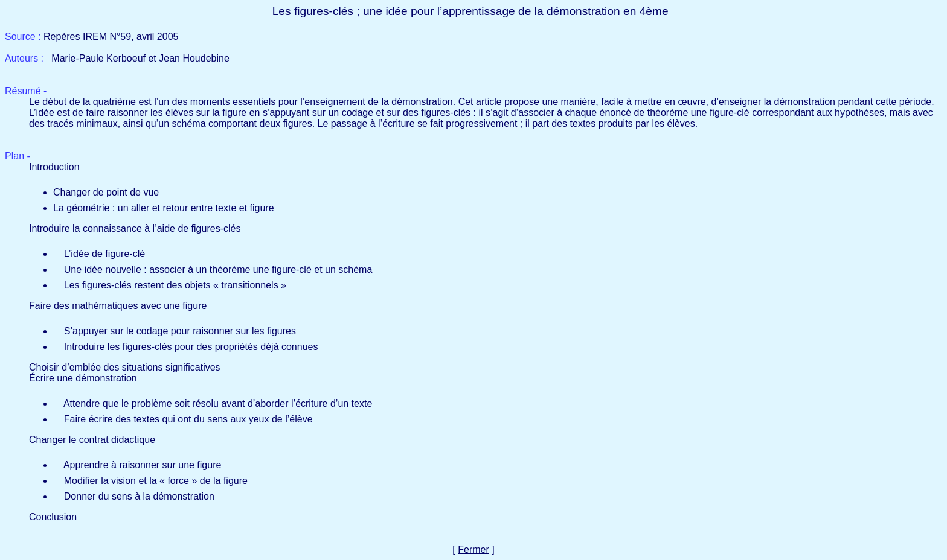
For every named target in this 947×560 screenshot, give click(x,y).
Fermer (473, 549)
